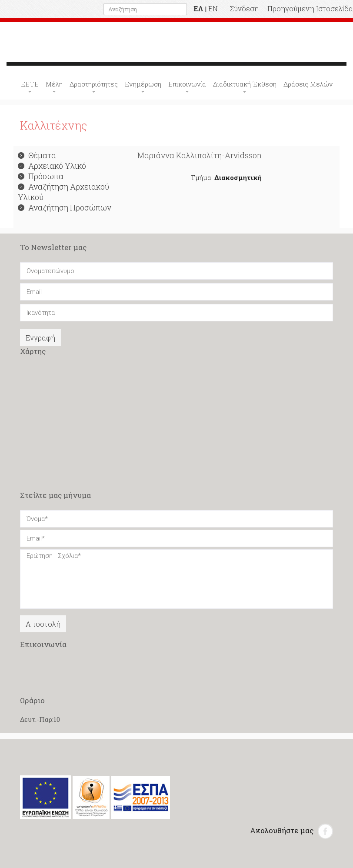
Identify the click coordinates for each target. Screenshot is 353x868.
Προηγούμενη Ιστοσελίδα (310, 8)
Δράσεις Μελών (308, 84)
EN (213, 8)
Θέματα (37, 155)
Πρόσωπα (41, 176)
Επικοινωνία (187, 84)
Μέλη (54, 84)
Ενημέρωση (143, 84)
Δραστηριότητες (94, 84)
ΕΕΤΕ (30, 84)
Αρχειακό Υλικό (52, 166)
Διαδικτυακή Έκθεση (245, 84)
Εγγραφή (40, 338)
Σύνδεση (244, 8)
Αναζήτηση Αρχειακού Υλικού (63, 192)
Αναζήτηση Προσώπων (65, 207)
